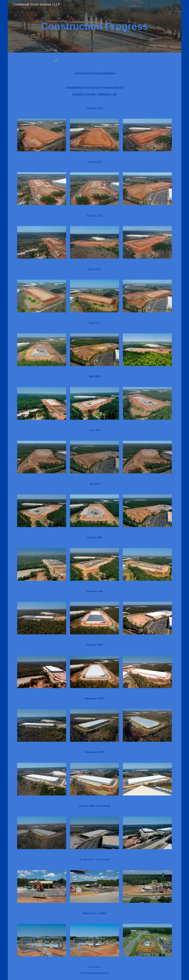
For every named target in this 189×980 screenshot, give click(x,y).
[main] (94, 26)
